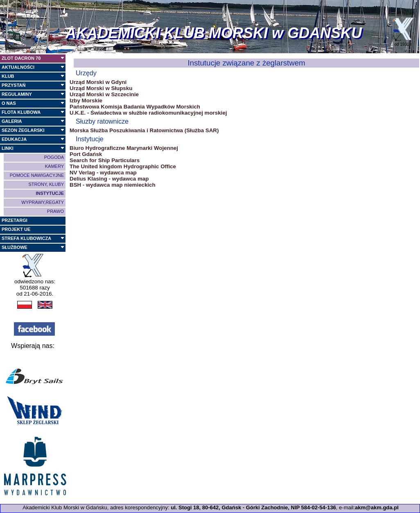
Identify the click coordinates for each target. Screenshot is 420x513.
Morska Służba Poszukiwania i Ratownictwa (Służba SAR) (144, 130)
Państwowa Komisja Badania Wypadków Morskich (135, 107)
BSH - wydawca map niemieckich (113, 185)
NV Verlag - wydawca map (103, 173)
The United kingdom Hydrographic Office (123, 166)
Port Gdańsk (86, 154)
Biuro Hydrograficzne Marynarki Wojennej (124, 148)
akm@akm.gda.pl (377, 507)
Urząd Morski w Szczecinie (104, 94)
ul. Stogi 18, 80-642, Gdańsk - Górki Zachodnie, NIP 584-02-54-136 (253, 507)
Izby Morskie (86, 101)
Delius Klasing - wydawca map (109, 179)
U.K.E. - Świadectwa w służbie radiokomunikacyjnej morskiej (148, 113)
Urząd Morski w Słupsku (101, 88)
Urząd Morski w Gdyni (98, 82)
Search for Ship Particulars (105, 160)
